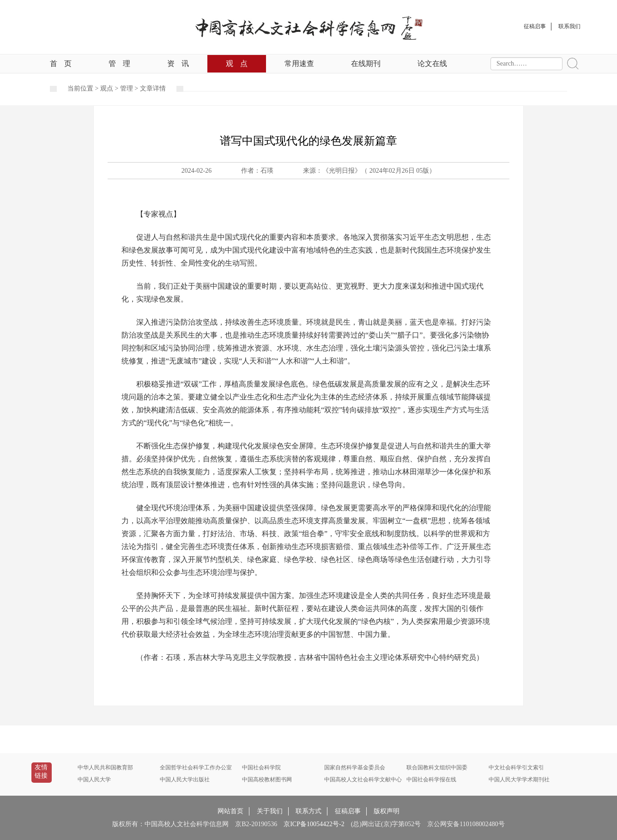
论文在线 (432, 63)
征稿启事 (348, 811)
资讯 (178, 63)
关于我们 (270, 811)
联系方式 (308, 811)
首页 (61, 63)
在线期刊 (366, 63)
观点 (237, 63)
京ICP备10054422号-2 (314, 824)
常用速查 (299, 63)
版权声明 (387, 811)
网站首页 (230, 811)
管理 (119, 63)
